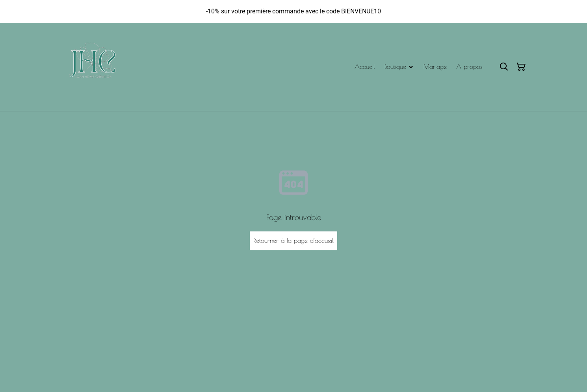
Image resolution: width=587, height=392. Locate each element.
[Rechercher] (504, 67)
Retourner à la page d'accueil (293, 240)
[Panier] (521, 67)
